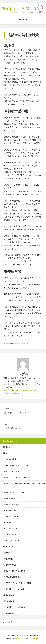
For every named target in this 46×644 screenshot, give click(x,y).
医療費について (8, 547)
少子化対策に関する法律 (12, 577)
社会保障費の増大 (10, 511)
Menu (23, 20)
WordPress (19, 638)
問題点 (5, 453)
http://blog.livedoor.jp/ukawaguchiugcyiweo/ (21, 390)
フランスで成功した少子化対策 (15, 571)
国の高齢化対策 (9, 601)
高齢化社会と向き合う (21, 343)
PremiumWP (35, 638)
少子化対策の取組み (9, 565)
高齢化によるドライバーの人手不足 (16, 477)
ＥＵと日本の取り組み (12, 529)
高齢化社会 (6, 447)
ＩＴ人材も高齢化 (10, 459)
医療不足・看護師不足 (12, 504)
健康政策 (7, 553)
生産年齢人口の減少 (11, 517)
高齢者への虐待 (9, 498)
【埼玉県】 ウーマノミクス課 (14, 589)
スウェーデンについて (12, 541)
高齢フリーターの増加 (12, 471)
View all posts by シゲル (13, 393)
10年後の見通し (8, 559)
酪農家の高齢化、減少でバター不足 (16, 465)
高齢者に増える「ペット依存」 (15, 492)
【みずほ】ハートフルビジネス (15, 607)
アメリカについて (10, 535)
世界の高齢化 (7, 523)
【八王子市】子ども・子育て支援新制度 (18, 583)
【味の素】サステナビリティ (14, 613)
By (9, 39)
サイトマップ (7, 622)
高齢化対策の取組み (9, 595)
